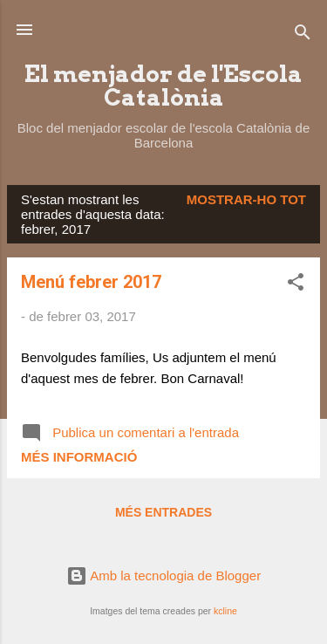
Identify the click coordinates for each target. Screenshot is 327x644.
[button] (296, 285)
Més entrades (163, 512)
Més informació (79, 457)
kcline (225, 611)
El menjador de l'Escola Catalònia (163, 86)
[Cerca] (303, 35)
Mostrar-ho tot (246, 199)
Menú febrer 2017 (91, 282)
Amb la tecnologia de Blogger (163, 575)
